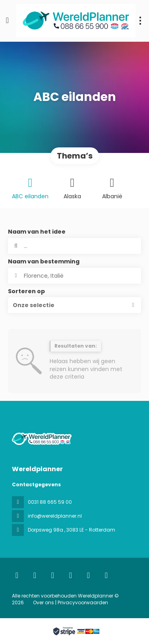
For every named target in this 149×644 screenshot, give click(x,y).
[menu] (140, 21)
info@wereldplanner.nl (55, 516)
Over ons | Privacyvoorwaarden (71, 602)
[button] (74, 305)
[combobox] (74, 276)
